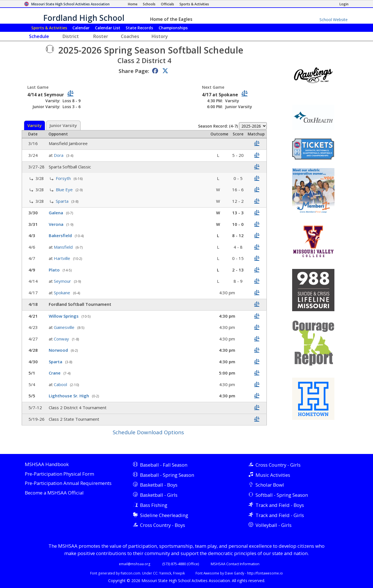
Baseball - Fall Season (164, 465)
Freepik (179, 573)
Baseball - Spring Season (167, 475)
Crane (55, 373)
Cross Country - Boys (163, 525)
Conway (62, 339)
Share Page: (134, 71)
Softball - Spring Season (282, 495)
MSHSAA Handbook (47, 465)
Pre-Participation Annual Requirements (68, 483)
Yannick (165, 573)
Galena (56, 213)
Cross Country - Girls (278, 465)
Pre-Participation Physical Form (59, 474)
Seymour (63, 281)
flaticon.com (130, 573)
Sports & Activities (49, 28)
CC (155, 573)
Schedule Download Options (148, 432)
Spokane (63, 293)
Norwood (59, 350)
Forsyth (64, 178)
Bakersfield (61, 235)
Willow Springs (64, 316)
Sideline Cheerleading (164, 515)
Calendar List (108, 28)
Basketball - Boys (159, 485)
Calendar (81, 28)
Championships (173, 28)
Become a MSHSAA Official (54, 493)
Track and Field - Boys (280, 505)
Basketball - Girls (159, 495)
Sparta (63, 201)
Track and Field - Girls (280, 515)
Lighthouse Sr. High (69, 396)
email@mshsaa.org (135, 564)
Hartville (63, 258)
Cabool (61, 384)
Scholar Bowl (270, 485)
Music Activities (273, 475)
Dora (59, 155)
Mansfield (64, 247)
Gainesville (65, 327)
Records (139, 28)
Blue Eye (65, 190)
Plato (55, 270)
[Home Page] (133, 4)
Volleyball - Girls (274, 525)
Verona (57, 224)
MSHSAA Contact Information (235, 564)
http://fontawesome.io (265, 573)
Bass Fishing (154, 505)
